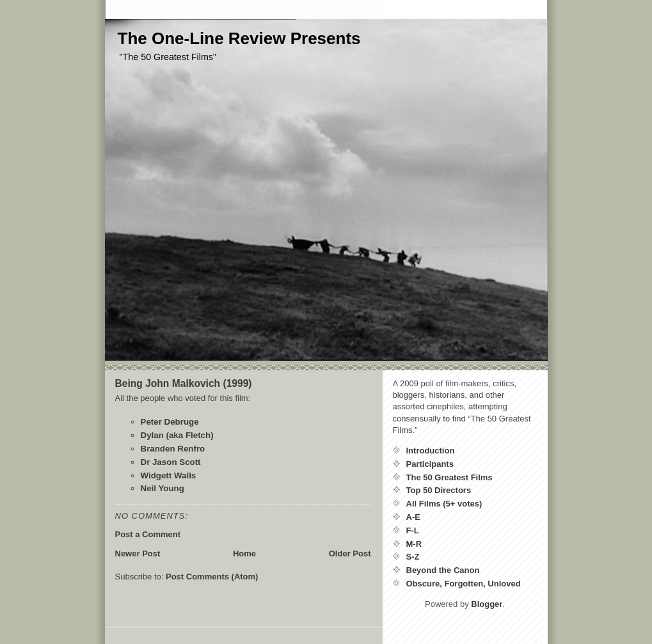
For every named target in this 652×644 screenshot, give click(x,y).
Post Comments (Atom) (212, 577)
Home (244, 554)
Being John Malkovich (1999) (184, 383)
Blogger (487, 604)
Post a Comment (148, 534)
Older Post (350, 554)
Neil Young (163, 488)
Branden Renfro (173, 449)
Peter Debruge (170, 422)
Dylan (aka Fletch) (177, 435)
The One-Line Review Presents (239, 38)
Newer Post (138, 554)
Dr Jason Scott (171, 462)
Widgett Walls (169, 475)
